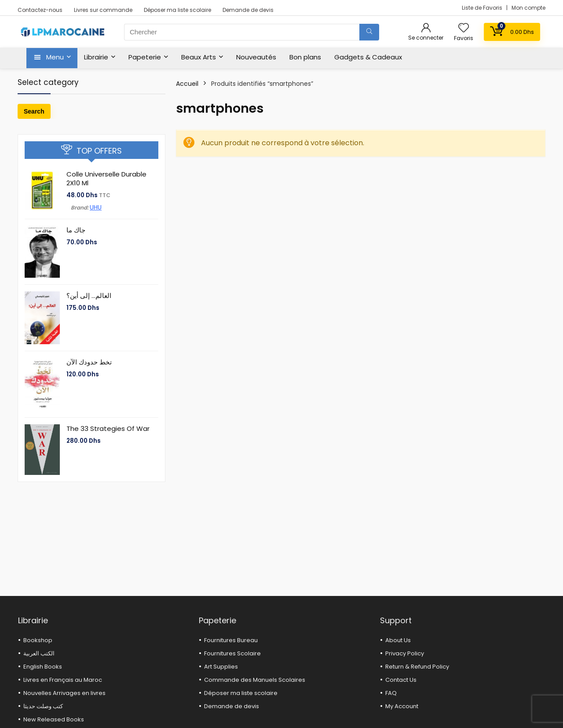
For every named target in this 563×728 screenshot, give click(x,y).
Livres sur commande (103, 10)
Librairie (96, 57)
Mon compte (528, 8)
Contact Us (401, 680)
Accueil (187, 84)
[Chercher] (369, 32)
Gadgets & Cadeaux (368, 57)
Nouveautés (256, 57)
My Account (402, 706)
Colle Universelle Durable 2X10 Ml (106, 178)
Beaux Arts (199, 57)
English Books (43, 667)
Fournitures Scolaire (232, 653)
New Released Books (54, 719)
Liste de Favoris (483, 8)
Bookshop (38, 640)
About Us (398, 640)
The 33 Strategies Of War (108, 428)
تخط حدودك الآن (89, 362)
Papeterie (145, 57)
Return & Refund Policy (417, 667)
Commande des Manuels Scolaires (255, 680)
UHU (96, 207)
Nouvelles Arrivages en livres (64, 693)
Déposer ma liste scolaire (177, 10)
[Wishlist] (464, 28)
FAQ (391, 693)
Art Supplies (221, 667)
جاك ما (76, 230)
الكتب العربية (39, 653)
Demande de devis (248, 10)
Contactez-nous (40, 10)
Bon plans (305, 57)
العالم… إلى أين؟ (89, 296)
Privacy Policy (405, 653)
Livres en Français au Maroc (63, 680)
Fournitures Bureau (231, 640)
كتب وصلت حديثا (43, 706)
